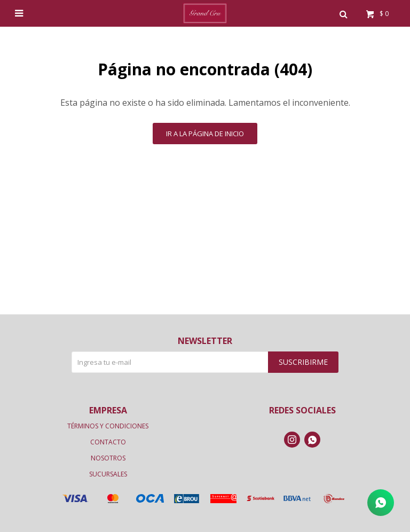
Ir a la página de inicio (205, 134)
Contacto (108, 442)
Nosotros (108, 458)
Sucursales (108, 474)
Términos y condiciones (108, 426)
